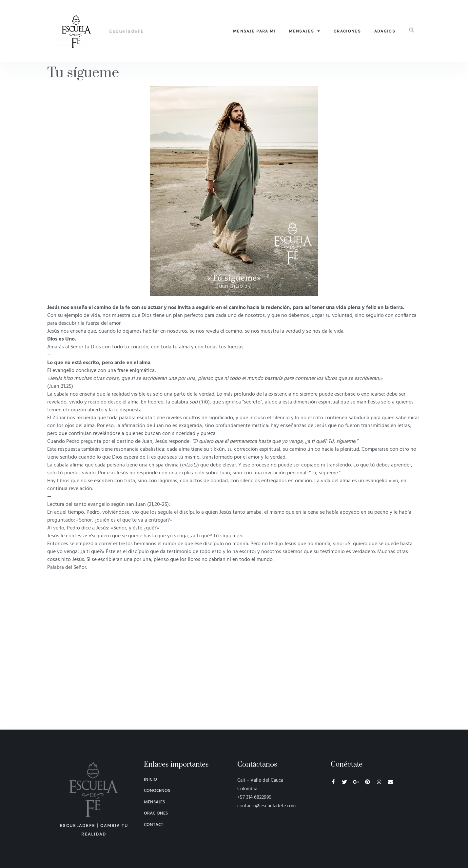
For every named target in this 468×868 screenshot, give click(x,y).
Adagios (385, 31)
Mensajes (304, 31)
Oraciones (347, 31)
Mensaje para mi (254, 31)
